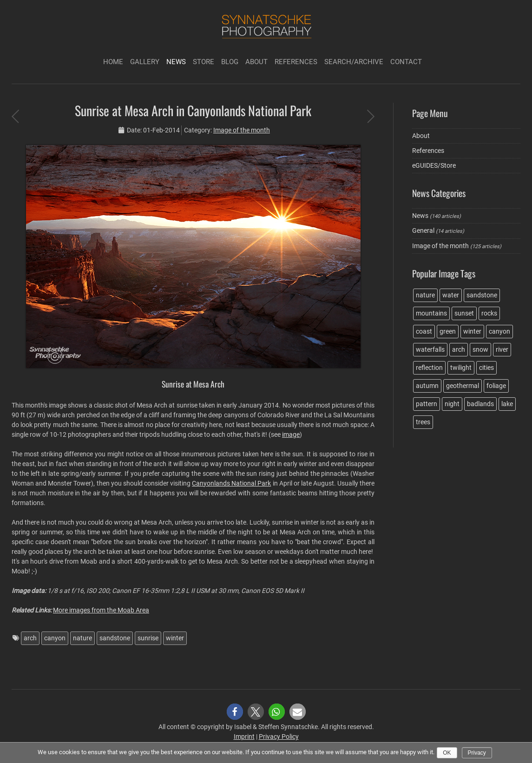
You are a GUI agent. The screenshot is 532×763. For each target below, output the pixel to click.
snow (480, 349)
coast (424, 331)
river (502, 349)
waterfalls (430, 349)
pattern (427, 404)
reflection (429, 368)
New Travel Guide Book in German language (371, 116)
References (296, 62)
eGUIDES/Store (434, 165)
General (423, 230)
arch (30, 638)
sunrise (148, 638)
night (452, 404)
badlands (480, 404)
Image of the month (242, 130)
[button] (235, 712)
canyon (55, 638)
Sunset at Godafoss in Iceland (15, 116)
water (451, 295)
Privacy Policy (279, 737)
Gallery (145, 62)
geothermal (463, 386)
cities (486, 368)
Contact (406, 62)
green (448, 331)
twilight (461, 368)
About (256, 62)
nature (82, 638)
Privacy (477, 753)
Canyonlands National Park (231, 483)
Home (113, 62)
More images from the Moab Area (101, 610)
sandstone (115, 638)
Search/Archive (354, 62)
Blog (230, 62)
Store (204, 62)
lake (507, 404)
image (291, 434)
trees (423, 422)
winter (175, 638)
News (176, 62)
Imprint (244, 737)
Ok (447, 753)
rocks (489, 313)
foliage (496, 386)
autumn (427, 386)
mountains (431, 313)
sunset (464, 313)
